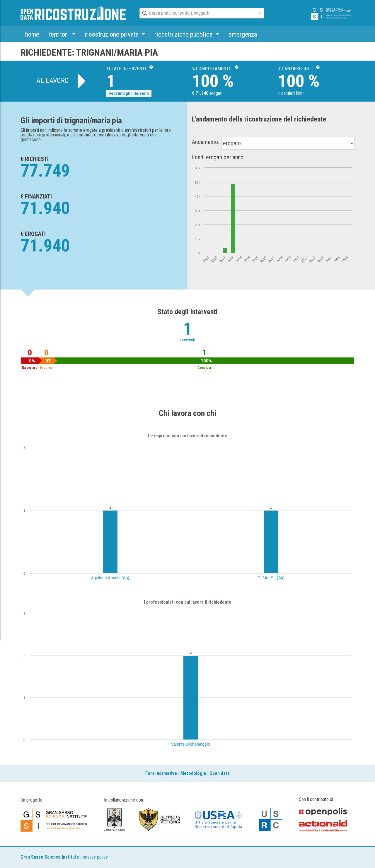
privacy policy (95, 857)
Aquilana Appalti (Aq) (110, 578)
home (32, 34)
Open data (220, 773)
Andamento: (206, 142)
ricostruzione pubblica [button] (184, 34)
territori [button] (59, 34)
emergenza (243, 34)
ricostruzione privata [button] (112, 34)
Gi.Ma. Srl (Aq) (271, 578)
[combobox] (197, 13)
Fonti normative (161, 773)
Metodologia (193, 773)
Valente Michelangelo (191, 744)
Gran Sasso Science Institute (50, 857)
